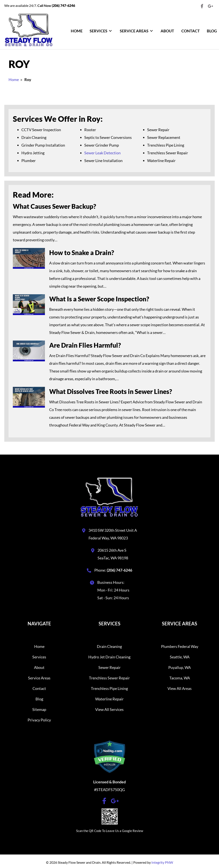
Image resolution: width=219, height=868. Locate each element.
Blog (39, 699)
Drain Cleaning (109, 646)
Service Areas (39, 678)
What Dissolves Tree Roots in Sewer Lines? (111, 391)
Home (39, 646)
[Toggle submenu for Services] (110, 31)
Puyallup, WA (180, 667)
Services (39, 657)
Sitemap (39, 709)
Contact (39, 688)
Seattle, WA (180, 657)
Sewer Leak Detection (102, 153)
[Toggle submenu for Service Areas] (151, 31)
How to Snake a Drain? (82, 252)
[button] (202, 6)
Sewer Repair (109, 667)
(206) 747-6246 (119, 570)
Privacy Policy (39, 720)
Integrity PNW (162, 862)
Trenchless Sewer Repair (109, 678)
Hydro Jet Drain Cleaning (109, 657)
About (39, 667)
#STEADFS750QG (109, 790)
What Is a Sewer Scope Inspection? (99, 299)
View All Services (109, 709)
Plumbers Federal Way (180, 646)
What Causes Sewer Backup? (54, 206)
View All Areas (180, 688)
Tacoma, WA (180, 678)
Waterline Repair (109, 699)
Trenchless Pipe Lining (109, 688)
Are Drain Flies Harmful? (85, 345)
